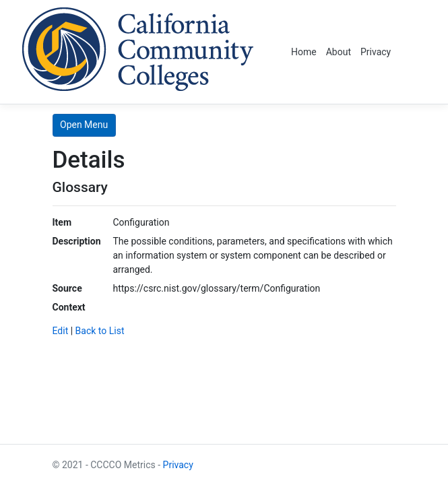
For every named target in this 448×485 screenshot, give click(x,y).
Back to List (100, 331)
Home (304, 52)
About (339, 52)
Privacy (376, 52)
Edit (61, 331)
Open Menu (84, 125)
